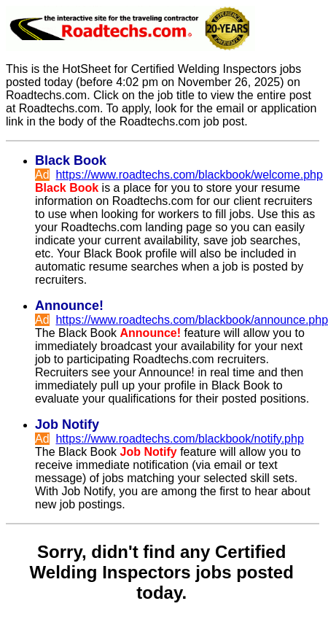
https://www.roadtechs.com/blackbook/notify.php (179, 439)
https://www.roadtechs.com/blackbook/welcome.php (189, 175)
